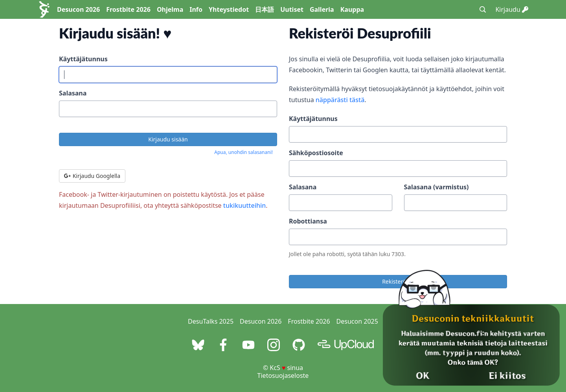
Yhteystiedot (229, 9)
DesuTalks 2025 (211, 321)
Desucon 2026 (78, 9)
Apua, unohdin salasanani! (243, 152)
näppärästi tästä (340, 100)
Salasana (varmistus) (436, 187)
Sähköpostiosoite (316, 153)
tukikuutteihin (245, 205)
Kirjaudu (512, 9)
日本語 (265, 9)
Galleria (322, 9)
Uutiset (292, 9)
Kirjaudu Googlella (92, 176)
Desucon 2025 (357, 321)
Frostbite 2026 (128, 9)
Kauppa (352, 9)
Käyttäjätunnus (83, 59)
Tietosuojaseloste (283, 376)
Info (196, 9)
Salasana (73, 93)
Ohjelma (170, 9)
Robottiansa (308, 221)
